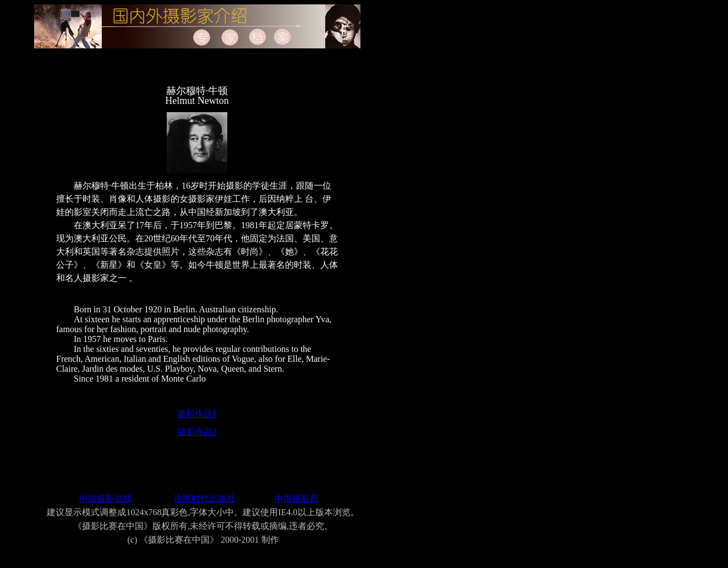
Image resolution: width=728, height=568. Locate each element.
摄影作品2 (197, 432)
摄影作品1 (197, 414)
